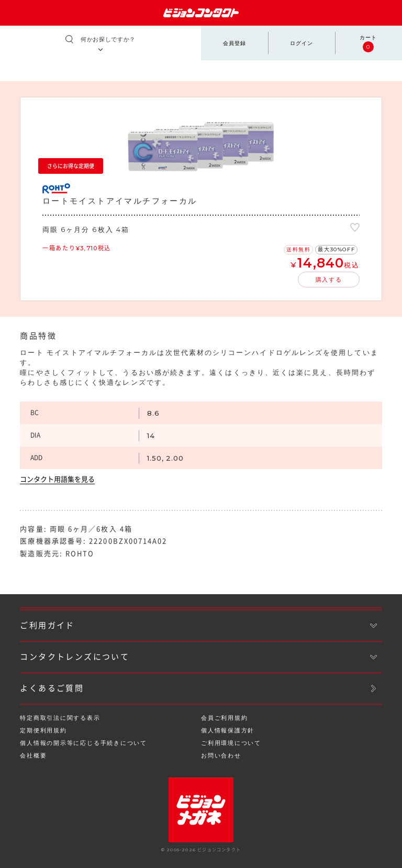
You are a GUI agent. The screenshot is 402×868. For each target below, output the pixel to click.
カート (368, 43)
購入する (329, 280)
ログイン (301, 43)
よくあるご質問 (52, 688)
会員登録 (234, 43)
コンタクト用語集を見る (57, 479)
